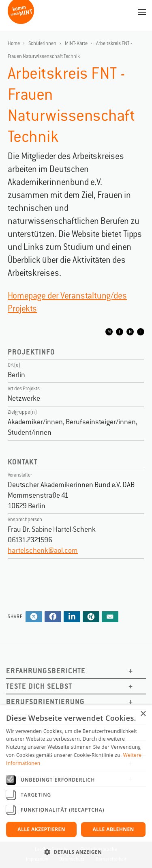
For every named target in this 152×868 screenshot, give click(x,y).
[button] (76, 852)
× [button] (143, 714)
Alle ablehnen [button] (113, 829)
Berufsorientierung (45, 701)
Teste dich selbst (39, 686)
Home (14, 43)
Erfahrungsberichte (46, 671)
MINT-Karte (76, 43)
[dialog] (76, 787)
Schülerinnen (42, 43)
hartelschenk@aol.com (43, 550)
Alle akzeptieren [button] (41, 829)
